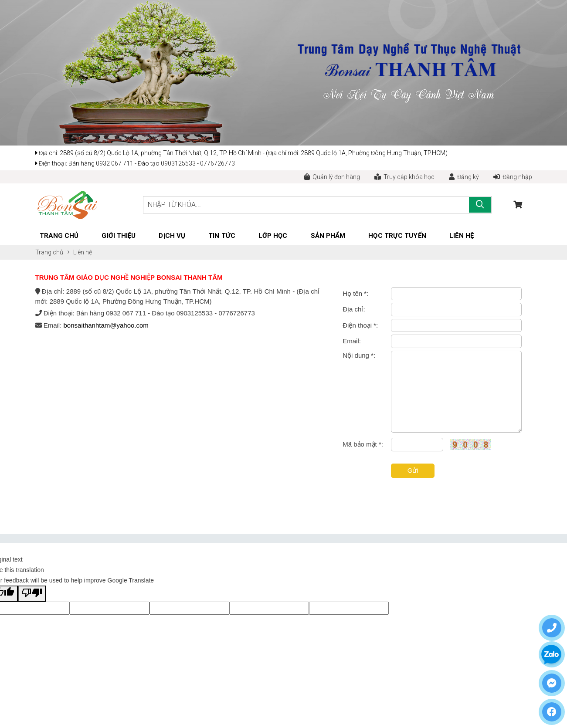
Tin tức (222, 236)
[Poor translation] (32, 594)
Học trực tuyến (397, 236)
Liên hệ (462, 236)
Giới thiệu (119, 236)
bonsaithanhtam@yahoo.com (106, 325)
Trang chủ (59, 236)
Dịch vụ (172, 236)
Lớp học (273, 236)
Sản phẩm (328, 236)
